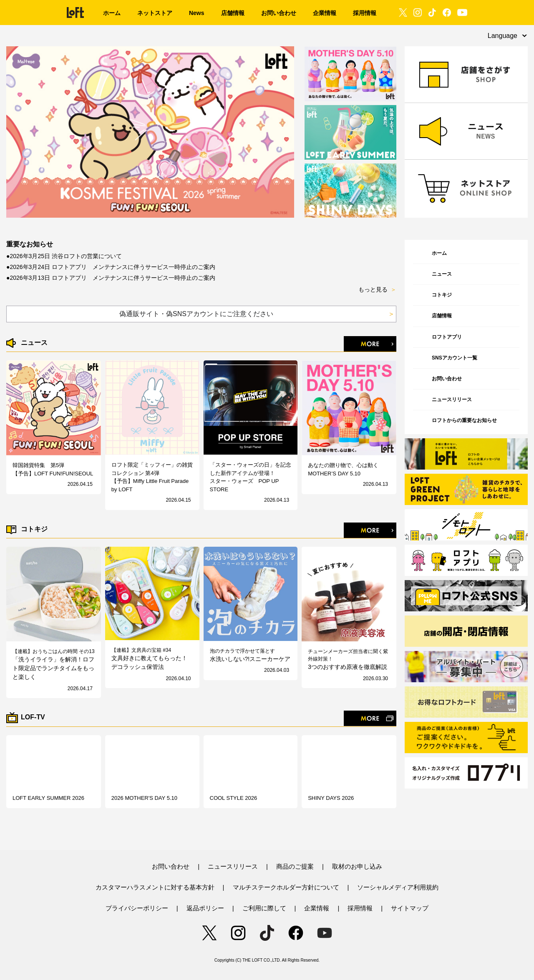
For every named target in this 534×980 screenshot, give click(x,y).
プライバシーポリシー (137, 908)
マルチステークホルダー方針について (286, 887)
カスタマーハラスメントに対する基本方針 (155, 887)
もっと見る (377, 290)
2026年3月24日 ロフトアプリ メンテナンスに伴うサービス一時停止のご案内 (112, 267)
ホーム (439, 253)
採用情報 (360, 908)
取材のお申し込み (357, 866)
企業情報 (317, 908)
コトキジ (442, 295)
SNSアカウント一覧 (455, 358)
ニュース (442, 274)
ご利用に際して (264, 908)
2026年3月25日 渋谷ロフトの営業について (65, 256)
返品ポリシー (205, 908)
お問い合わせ (447, 379)
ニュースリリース (452, 400)
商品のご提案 (295, 866)
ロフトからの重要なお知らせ (464, 420)
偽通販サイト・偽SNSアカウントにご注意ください (257, 314)
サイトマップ (410, 908)
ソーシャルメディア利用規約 (398, 887)
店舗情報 (442, 316)
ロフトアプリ (447, 337)
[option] (150, 132)
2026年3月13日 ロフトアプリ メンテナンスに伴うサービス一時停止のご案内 (112, 278)
